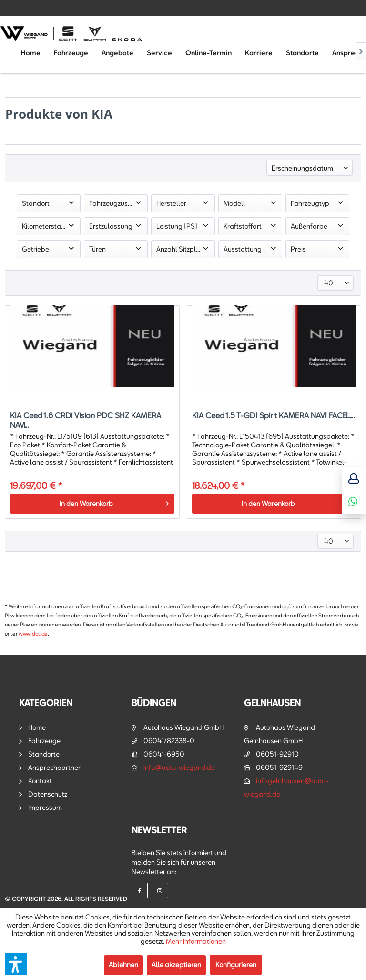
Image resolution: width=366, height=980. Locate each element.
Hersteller (171, 203)
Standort (36, 203)
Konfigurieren (236, 965)
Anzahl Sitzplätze (183, 249)
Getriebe (36, 249)
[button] (16, 964)
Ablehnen (123, 965)
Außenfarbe (309, 226)
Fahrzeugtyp (310, 203)
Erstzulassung (111, 226)
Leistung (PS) (177, 226)
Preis (298, 249)
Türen (97, 249)
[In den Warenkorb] (92, 504)
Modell (234, 203)
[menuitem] (31, 53)
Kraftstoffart (243, 226)
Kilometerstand (46, 226)
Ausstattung (243, 249)
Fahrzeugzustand (116, 203)
